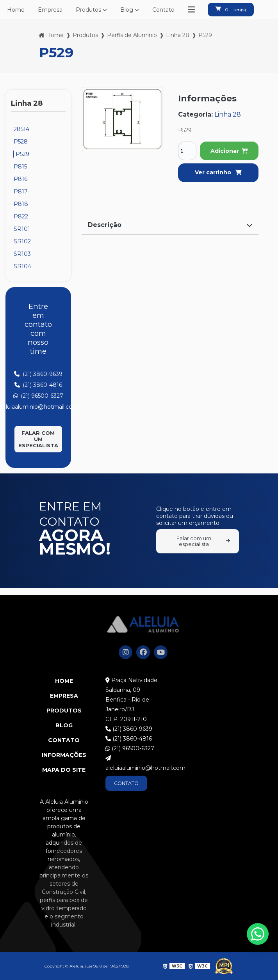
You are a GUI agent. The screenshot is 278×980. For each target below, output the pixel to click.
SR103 (22, 254)
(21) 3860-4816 (129, 739)
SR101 (22, 229)
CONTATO (126, 783)
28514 (21, 129)
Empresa (50, 10)
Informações (64, 755)
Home (16, 10)
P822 (21, 216)
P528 (21, 142)
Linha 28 (178, 35)
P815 (20, 167)
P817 (21, 191)
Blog (127, 10)
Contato (163, 10)
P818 (21, 204)
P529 (22, 154)
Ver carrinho (218, 172)
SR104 (22, 266)
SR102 (22, 241)
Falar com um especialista (38, 439)
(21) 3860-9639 (129, 729)
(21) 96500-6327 (130, 748)
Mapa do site (64, 770)
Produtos (88, 10)
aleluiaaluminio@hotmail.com (139, 763)
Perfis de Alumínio (132, 35)
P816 (20, 179)
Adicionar (229, 151)
